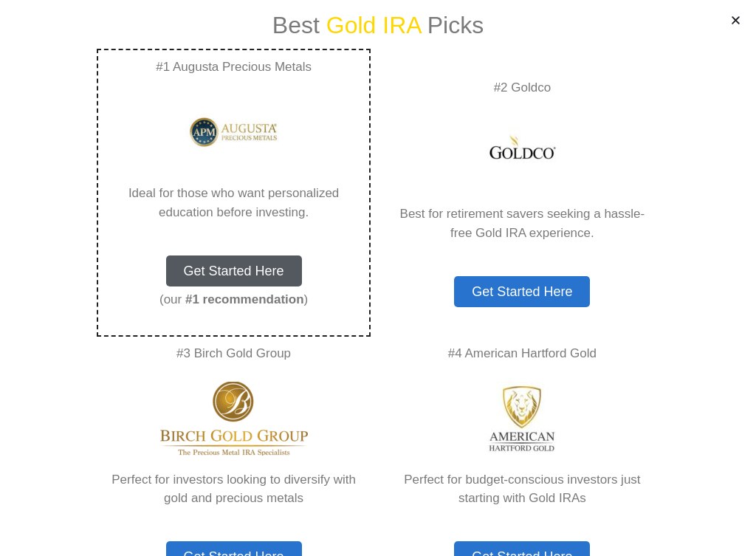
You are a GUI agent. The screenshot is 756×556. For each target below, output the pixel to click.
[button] (736, 20)
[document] (378, 278)
